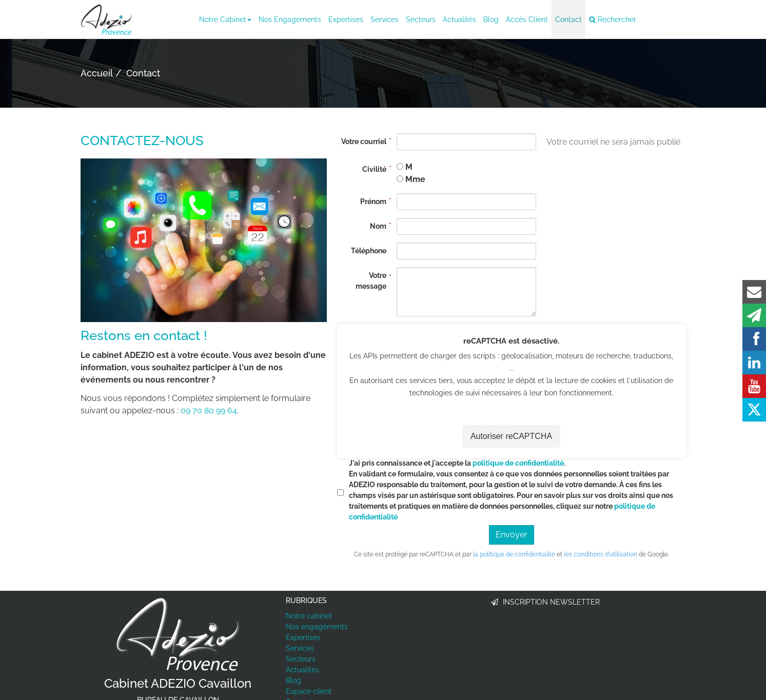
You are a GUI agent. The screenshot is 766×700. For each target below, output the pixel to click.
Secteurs (421, 19)
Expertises (346, 19)
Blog (491, 19)
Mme (415, 179)
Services (385, 19)
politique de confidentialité (518, 463)
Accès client (527, 19)
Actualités (459, 19)
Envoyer (512, 535)
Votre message (371, 281)
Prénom (373, 202)
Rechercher (613, 19)
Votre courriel (364, 142)
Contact (568, 19)
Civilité (374, 169)
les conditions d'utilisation (601, 554)
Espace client (309, 692)
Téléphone (369, 251)
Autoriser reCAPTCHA (511, 437)
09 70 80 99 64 (209, 411)
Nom (378, 226)
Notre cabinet (225, 19)
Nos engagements (290, 19)
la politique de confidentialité (514, 554)
